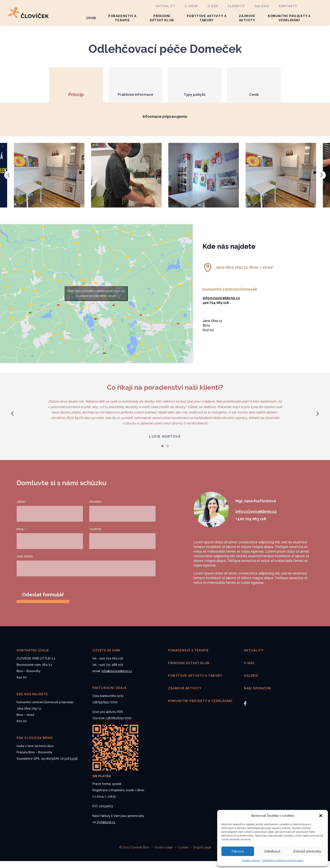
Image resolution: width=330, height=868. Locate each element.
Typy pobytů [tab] (200, 102)
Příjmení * (96, 509)
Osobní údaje (164, 854)
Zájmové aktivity (247, 18)
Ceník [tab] (270, 102)
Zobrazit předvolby (307, 851)
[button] (321, 816)
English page (202, 854)
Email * (21, 536)
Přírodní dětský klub (162, 18)
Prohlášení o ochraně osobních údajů (283, 860)
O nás (213, 6)
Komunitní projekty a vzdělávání (289, 18)
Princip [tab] (60, 102)
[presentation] (8, 182)
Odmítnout (272, 851)
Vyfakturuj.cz (106, 829)
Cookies (183, 854)
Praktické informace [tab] (130, 102)
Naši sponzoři (258, 695)
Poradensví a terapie (188, 657)
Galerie (262, 6)
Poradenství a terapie (122, 18)
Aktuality (166, 6)
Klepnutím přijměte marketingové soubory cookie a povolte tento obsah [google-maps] (96, 300)
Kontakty (288, 6)
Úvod (91, 18)
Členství (236, 6)
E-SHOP (192, 6)
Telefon (95, 536)
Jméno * (22, 509)
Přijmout (238, 851)
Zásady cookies (251, 860)
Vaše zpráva (25, 564)
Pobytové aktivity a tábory (207, 18)
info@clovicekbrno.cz (221, 305)
